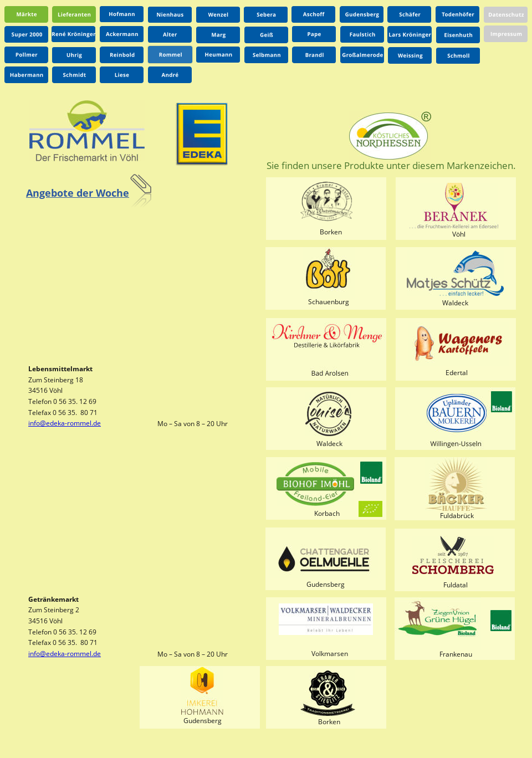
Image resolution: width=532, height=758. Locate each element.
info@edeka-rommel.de (65, 423)
